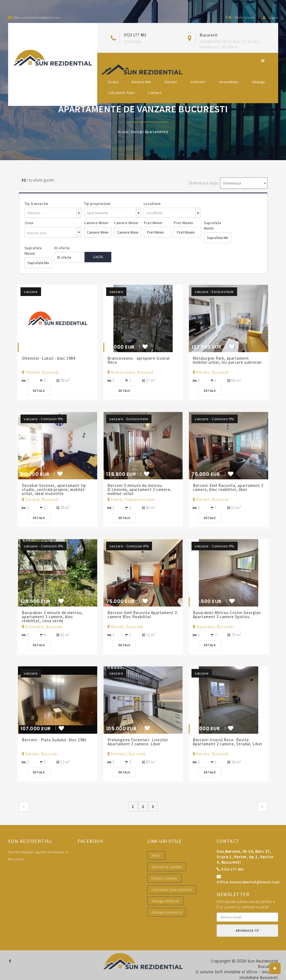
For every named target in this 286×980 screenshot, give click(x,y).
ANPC (156, 856)
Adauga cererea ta (167, 912)
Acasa (113, 82)
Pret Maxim (184, 223)
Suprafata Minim (213, 225)
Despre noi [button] (141, 82)
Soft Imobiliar (226, 972)
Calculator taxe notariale (172, 890)
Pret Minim (153, 223)
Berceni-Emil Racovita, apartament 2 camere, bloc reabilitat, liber (228, 487)
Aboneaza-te (247, 930)
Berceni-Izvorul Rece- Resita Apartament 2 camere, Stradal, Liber (223, 744)
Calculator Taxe (121, 93)
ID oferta (62, 248)
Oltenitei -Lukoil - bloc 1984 (50, 358)
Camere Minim (96, 223)
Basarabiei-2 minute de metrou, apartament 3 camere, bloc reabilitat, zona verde (53, 617)
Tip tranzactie (37, 204)
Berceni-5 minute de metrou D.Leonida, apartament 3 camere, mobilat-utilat (140, 489)
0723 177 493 (135, 35)
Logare (271, 17)
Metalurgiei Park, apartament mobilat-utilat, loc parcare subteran (222, 362)
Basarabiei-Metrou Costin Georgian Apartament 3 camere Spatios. (228, 615)
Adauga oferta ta (165, 901)
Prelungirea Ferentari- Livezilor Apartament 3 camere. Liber (139, 742)
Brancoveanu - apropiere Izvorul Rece (139, 360)
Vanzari (171, 82)
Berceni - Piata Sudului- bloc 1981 (56, 740)
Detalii (40, 391)
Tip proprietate (97, 204)
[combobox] (53, 233)
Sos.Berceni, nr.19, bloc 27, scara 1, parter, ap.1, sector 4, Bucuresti (245, 857)
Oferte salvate (240, 17)
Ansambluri (229, 82)
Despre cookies (164, 878)
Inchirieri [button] (198, 82)
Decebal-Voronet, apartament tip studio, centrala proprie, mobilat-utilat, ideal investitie (55, 489)
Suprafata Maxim (33, 251)
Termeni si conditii (167, 867)
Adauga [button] (258, 82)
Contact (155, 93)
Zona (29, 223)
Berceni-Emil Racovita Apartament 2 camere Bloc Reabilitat (141, 615)
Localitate (152, 204)
